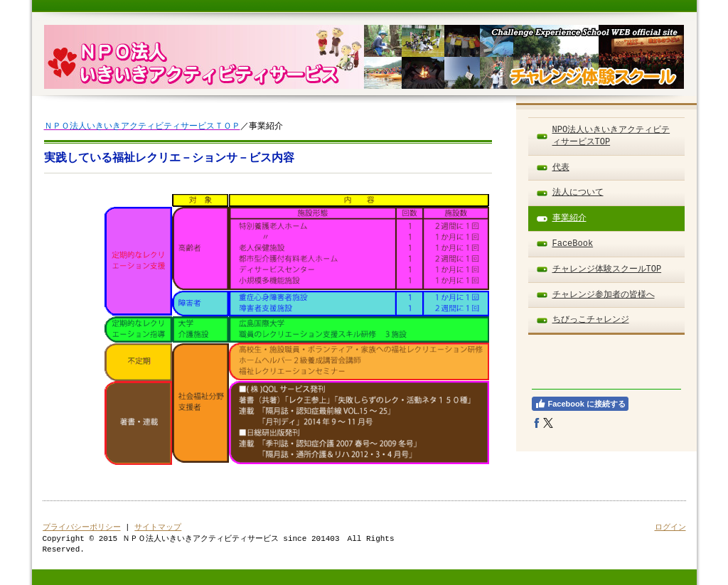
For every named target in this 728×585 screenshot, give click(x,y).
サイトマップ (158, 527)
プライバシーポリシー (82, 527)
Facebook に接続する (580, 404)
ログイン (670, 527)
